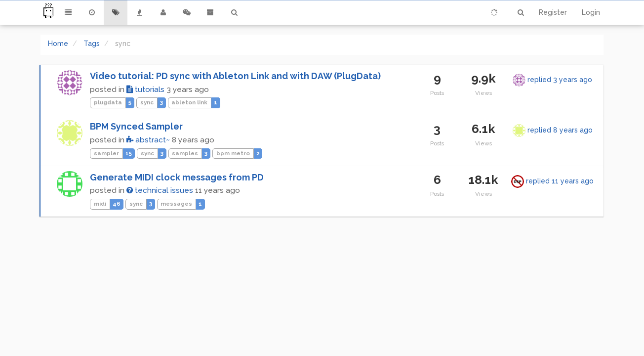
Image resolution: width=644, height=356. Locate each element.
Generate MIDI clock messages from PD (177, 177)
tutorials (145, 89)
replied (560, 80)
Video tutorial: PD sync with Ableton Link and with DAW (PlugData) (235, 76)
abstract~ (148, 140)
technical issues (160, 190)
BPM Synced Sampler (136, 126)
